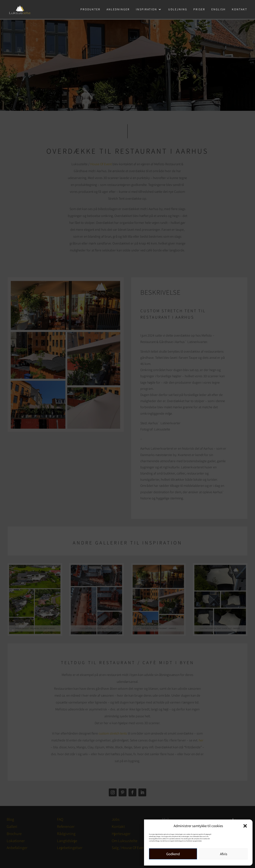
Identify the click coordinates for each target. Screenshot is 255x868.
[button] (245, 826)
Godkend (173, 854)
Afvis (224, 854)
